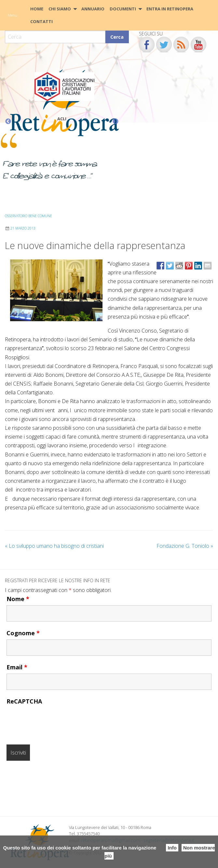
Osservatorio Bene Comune (28, 216)
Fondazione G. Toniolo (185, 546)
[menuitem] (37, 9)
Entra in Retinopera (170, 9)
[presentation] (56, 720)
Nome (18, 599)
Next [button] (116, 122)
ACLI (62, 119)
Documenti (123, 9)
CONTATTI (41, 21)
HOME (37, 9)
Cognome (23, 633)
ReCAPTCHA (24, 701)
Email (17, 667)
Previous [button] (8, 122)
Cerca (117, 37)
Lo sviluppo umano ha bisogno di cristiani (54, 546)
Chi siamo (60, 9)
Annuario (93, 9)
